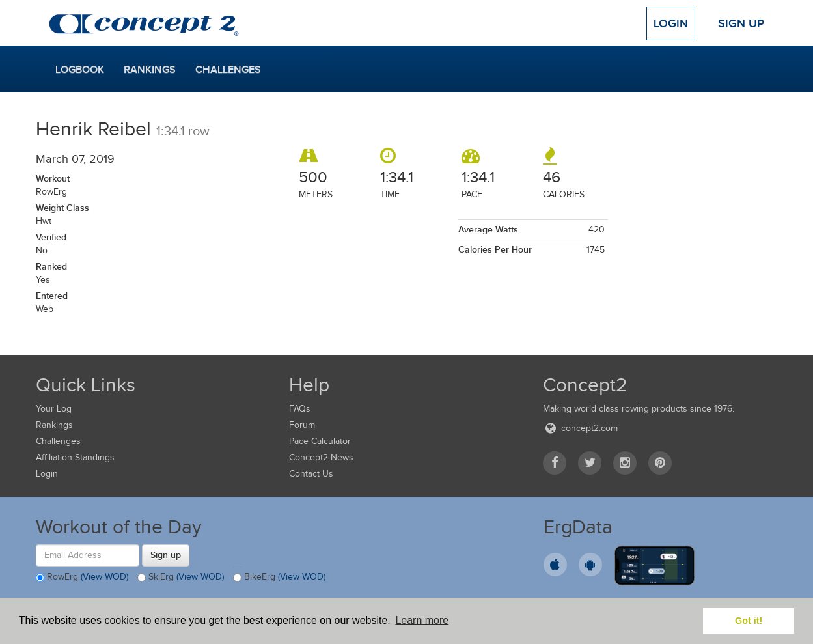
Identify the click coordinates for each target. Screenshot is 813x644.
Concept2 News (321, 457)
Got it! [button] (749, 621)
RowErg (82, 578)
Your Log (54, 409)
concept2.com (580, 428)
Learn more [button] (422, 620)
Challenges (228, 70)
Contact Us (311, 474)
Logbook (80, 70)
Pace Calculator (320, 441)
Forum (302, 425)
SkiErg (181, 578)
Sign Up (741, 23)
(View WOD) (104, 577)
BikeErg (279, 578)
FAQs (300, 409)
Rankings (150, 70)
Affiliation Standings (75, 457)
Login (671, 23)
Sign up (166, 555)
